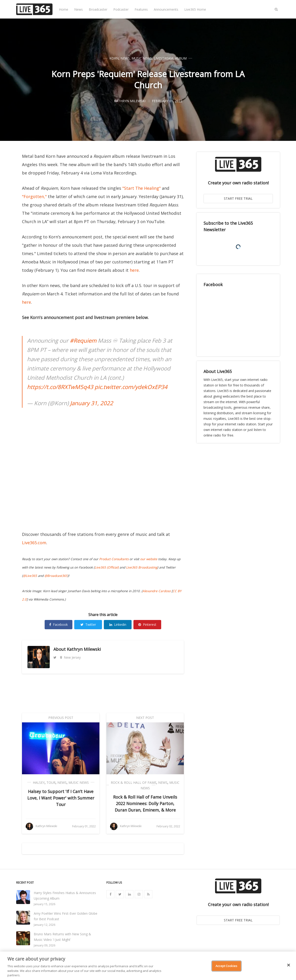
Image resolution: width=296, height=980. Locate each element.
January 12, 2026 (45, 925)
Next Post (145, 718)
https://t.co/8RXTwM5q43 (60, 387)
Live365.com (34, 543)
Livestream (163, 58)
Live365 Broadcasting (142, 567)
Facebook (59, 624)
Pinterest (147, 624)
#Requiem (83, 340)
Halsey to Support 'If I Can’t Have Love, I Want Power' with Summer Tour (61, 798)
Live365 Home (195, 9)
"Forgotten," (34, 196)
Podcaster (121, 9)
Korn (114, 58)
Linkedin (118, 624)
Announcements (166, 9)
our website (149, 559)
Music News (142, 58)
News (79, 9)
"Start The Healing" (142, 188)
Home (64, 9)
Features (141, 9)
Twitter (88, 624)
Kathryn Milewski (84, 649)
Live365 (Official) (107, 567)
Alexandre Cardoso (157, 591)
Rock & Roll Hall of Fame (134, 782)
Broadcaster (98, 9)
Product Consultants (114, 559)
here (134, 270)
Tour (51, 782)
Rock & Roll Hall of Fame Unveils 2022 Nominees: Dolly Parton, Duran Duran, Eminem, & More (145, 803)
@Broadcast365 (56, 576)
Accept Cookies (226, 966)
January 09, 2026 (45, 945)
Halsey (39, 782)
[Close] (289, 965)
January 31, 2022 (92, 403)
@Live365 (30, 576)
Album (181, 58)
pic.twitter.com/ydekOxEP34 (131, 387)
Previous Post (61, 718)
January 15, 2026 (45, 904)
